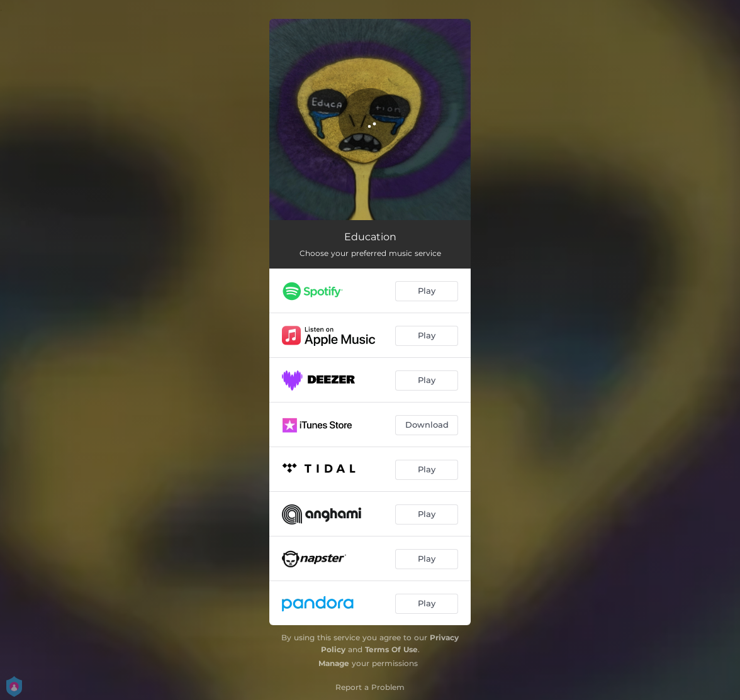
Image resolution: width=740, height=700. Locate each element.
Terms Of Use (391, 649)
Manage (334, 663)
